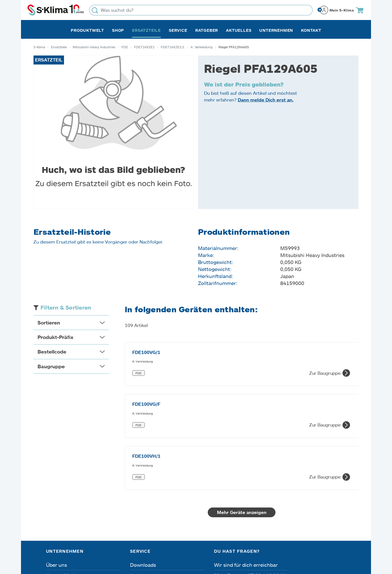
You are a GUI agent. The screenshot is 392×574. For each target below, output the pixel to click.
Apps (136, 490)
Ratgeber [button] (207, 30)
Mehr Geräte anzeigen (242, 427)
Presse (54, 511)
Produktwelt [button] (87, 30)
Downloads (143, 479)
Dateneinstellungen (144, 546)
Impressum (58, 546)
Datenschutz (96, 546)
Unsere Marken (64, 490)
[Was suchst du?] (201, 10)
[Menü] (343, 498)
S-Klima (39, 47)
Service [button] (178, 30)
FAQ (135, 521)
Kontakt (311, 30)
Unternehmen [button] (276, 30)
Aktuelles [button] (239, 30)
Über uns (56, 479)
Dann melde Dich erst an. (266, 100)
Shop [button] (118, 30)
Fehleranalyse (146, 500)
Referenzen (59, 521)
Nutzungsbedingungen (204, 546)
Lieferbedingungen (264, 546)
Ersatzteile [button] (146, 30)
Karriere (55, 500)
